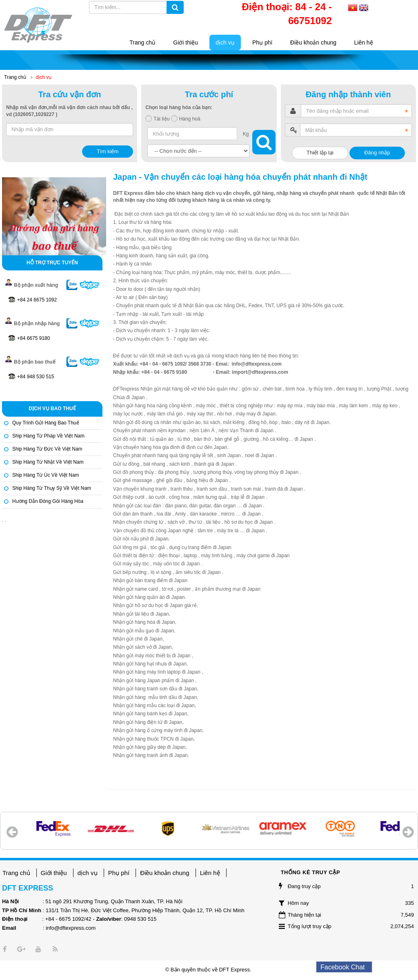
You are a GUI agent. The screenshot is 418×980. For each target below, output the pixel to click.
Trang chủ (16, 873)
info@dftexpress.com (71, 928)
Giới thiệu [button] (186, 42)
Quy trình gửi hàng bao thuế (46, 423)
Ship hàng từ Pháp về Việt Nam (48, 436)
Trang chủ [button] (142, 42)
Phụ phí (119, 873)
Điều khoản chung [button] (313, 42)
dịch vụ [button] (225, 42)
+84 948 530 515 (36, 377)
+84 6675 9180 (33, 338)
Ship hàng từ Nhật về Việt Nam (48, 462)
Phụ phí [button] (262, 42)
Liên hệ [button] (364, 42)
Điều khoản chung (165, 873)
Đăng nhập (377, 153)
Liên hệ (210, 873)
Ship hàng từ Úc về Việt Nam (46, 475)
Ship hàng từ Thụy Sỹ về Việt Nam (52, 488)
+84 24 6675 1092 (37, 300)
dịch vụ (88, 873)
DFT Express (234, 970)
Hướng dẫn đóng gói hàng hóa (48, 501)
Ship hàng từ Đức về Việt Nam (47, 449)
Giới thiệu (54, 873)
